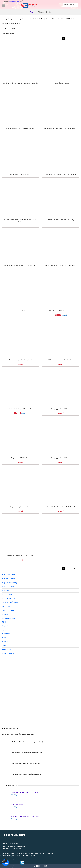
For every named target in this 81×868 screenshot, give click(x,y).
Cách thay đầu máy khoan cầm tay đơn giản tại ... (28, 742)
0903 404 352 (40, 866)
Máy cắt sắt (6, 590)
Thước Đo (6, 614)
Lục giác (5, 630)
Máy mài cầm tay (8, 579)
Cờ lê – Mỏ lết (7, 606)
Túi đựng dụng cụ (9, 618)
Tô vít (4, 622)
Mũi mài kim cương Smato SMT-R (20, 174)
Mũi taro (5, 641)
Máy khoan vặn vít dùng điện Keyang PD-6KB (26, 816)
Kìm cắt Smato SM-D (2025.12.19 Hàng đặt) (20, 129)
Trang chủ (34, 12)
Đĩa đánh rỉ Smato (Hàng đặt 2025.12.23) (61, 220)
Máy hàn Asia (7, 594)
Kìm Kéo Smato (8, 610)
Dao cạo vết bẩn (20, 311)
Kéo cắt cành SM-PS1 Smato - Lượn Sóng (25, 792)
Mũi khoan (6, 634)
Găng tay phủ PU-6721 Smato (61, 409)
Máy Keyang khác (9, 598)
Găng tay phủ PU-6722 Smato (20, 458)
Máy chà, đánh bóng (10, 583)
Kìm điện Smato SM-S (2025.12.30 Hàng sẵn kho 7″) (61, 129)
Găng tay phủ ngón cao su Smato (20, 507)
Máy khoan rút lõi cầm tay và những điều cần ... (28, 752)
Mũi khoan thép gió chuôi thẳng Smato (20, 360)
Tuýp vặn (5, 626)
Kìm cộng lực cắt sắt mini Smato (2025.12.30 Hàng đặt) (20, 83)
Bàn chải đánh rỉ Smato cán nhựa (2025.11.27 (61, 507)
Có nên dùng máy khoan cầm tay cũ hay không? (18, 734)
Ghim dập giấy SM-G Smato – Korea (61, 311)
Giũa (4, 645)
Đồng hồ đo (6, 649)
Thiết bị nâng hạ (8, 653)
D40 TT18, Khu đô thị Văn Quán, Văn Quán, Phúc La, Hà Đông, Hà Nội (33, 853)
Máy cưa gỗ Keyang (10, 586)
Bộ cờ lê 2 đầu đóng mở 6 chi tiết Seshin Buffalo (61, 265)
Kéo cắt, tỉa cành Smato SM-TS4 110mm (20, 556)
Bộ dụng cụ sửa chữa (10, 602)
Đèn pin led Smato (17, 804)
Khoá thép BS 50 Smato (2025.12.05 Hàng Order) (20, 265)
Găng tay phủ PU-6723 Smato (61, 458)
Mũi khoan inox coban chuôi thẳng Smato (61, 360)
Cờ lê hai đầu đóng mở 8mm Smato (20, 409)
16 (74, 38)
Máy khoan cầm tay (9, 575)
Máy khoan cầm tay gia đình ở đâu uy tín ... (26, 774)
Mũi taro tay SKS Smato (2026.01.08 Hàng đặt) (61, 174)
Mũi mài (5, 638)
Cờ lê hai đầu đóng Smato (61, 83)
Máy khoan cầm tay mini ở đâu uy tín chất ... (27, 763)
